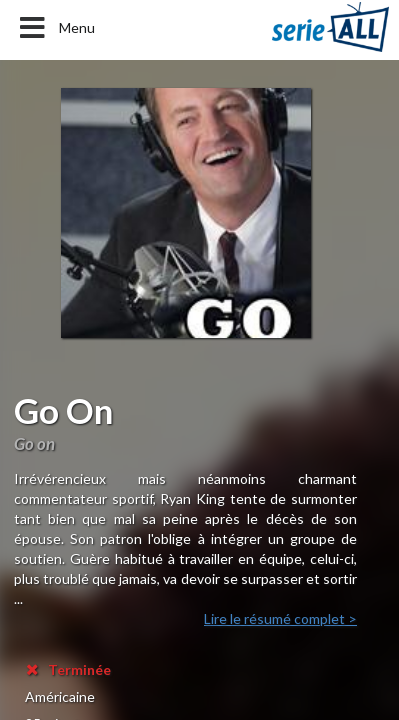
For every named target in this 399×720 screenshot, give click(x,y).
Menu (55, 28)
